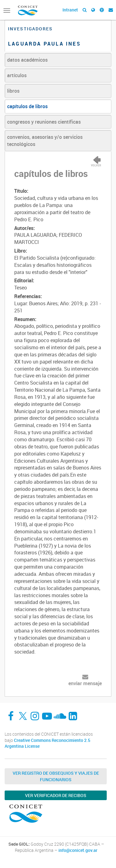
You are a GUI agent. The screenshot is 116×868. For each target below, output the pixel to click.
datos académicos (27, 60)
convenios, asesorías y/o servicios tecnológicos (45, 141)
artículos (17, 75)
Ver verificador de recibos (56, 795)
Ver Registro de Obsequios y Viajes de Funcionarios (56, 776)
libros (13, 91)
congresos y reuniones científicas (44, 122)
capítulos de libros (27, 106)
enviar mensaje (85, 683)
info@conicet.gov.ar (78, 850)
